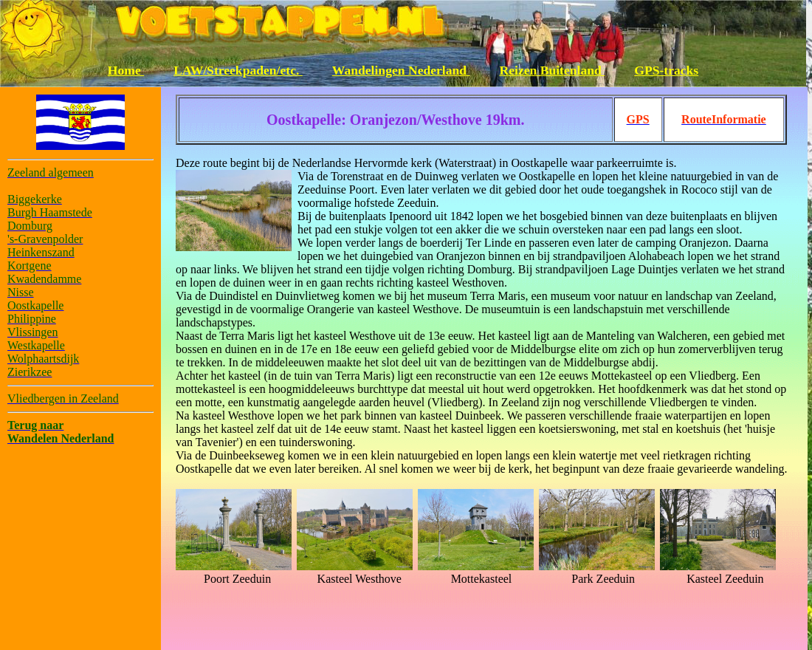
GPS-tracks (666, 70)
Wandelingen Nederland (401, 70)
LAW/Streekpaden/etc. (238, 70)
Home (126, 70)
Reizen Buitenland (553, 70)
